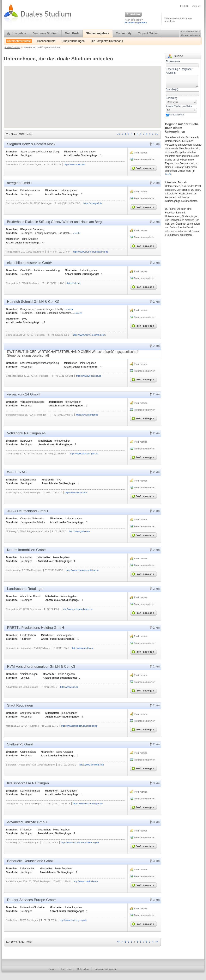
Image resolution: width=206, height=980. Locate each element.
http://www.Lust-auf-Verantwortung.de (80, 842)
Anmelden (133, 15)
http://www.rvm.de (69, 687)
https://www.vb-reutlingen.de (84, 454)
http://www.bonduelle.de (86, 881)
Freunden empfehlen (145, 159)
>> (157, 134)
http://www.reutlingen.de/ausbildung (79, 726)
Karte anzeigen (177, 115)
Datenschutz (83, 969)
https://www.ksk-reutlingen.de (88, 804)
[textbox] (182, 81)
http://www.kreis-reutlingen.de (78, 609)
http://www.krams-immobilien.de (82, 570)
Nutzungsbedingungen (106, 969)
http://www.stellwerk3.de (92, 765)
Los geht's (16, 33)
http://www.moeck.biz (75, 164)
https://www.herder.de (87, 415)
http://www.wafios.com (76, 492)
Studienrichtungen (73, 41)
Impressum (67, 969)
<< (119, 134)
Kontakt (184, 6)
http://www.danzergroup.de (73, 920)
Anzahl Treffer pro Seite (179, 106)
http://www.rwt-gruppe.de (89, 376)
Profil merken (141, 153)
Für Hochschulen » (190, 35)
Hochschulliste (46, 41)
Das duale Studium (45, 33)
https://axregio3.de (93, 203)
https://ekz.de (74, 283)
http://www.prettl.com (83, 648)
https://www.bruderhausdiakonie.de (90, 252)
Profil (168, 175)
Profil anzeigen (144, 167)
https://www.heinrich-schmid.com (89, 335)
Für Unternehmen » (190, 31)
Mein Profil (72, 33)
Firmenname (173, 61)
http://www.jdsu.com (80, 531)
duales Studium (12, 47)
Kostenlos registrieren (136, 23)
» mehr (77, 233)
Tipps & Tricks (148, 33)
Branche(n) (172, 89)
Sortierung (172, 98)
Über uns (197, 6)
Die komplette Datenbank (107, 41)
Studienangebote (98, 33)
